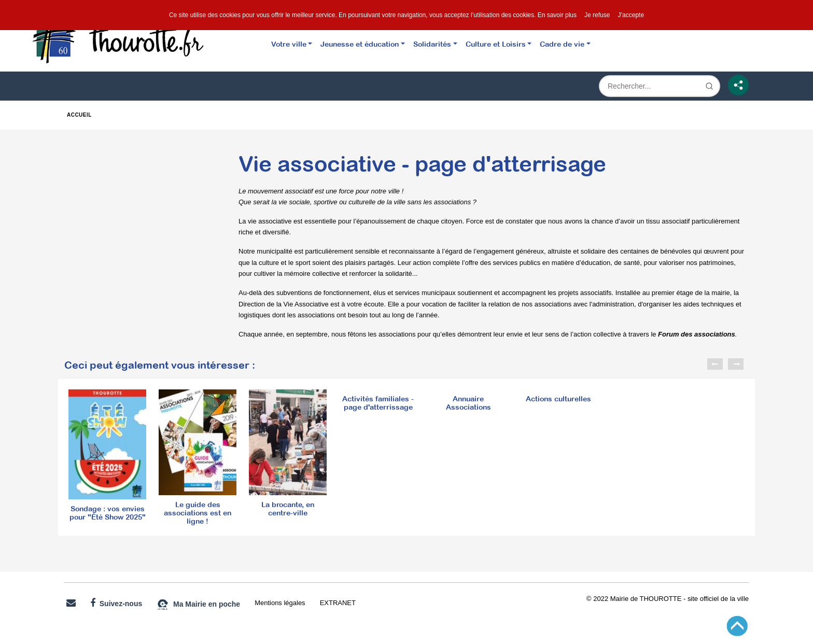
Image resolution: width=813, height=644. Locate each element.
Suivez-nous (116, 603)
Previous (715, 364)
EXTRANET (338, 603)
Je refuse (597, 15)
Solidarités (432, 44)
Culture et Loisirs (496, 44)
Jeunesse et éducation (360, 44)
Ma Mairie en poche (198, 605)
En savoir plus (557, 15)
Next (736, 364)
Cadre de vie (562, 44)
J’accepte (631, 15)
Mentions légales (280, 603)
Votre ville (289, 44)
